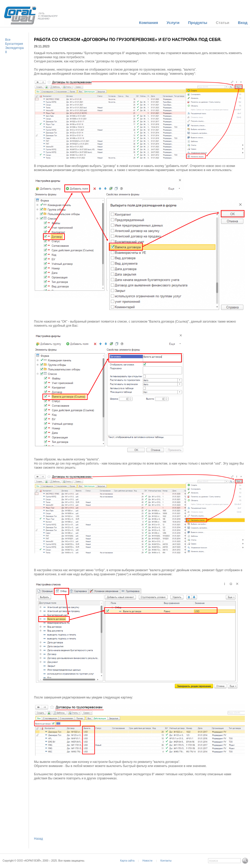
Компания (149, 23)
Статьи (222, 23)
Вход (243, 23)
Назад (38, 839)
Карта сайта (127, 861)
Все (8, 40)
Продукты (198, 23)
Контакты (166, 861)
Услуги (173, 23)
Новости (147, 861)
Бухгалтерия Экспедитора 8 (14, 48)
